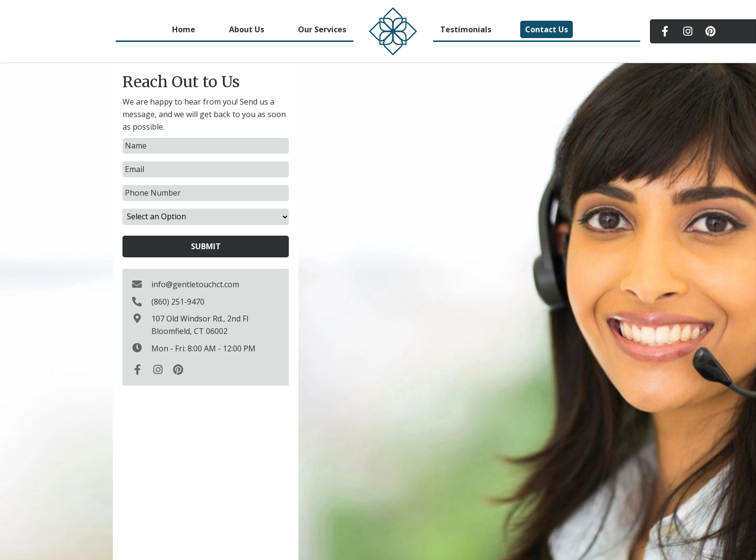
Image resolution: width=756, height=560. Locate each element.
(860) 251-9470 (178, 302)
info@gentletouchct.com (195, 284)
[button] (665, 31)
